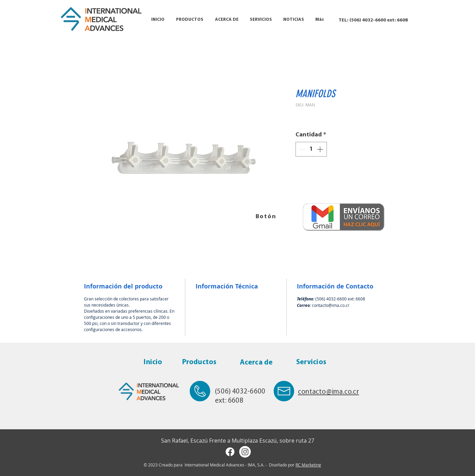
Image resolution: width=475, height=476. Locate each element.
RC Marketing (308, 465)
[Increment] (321, 149)
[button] (190, 20)
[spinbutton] (311, 149)
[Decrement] (302, 149)
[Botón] (267, 217)
